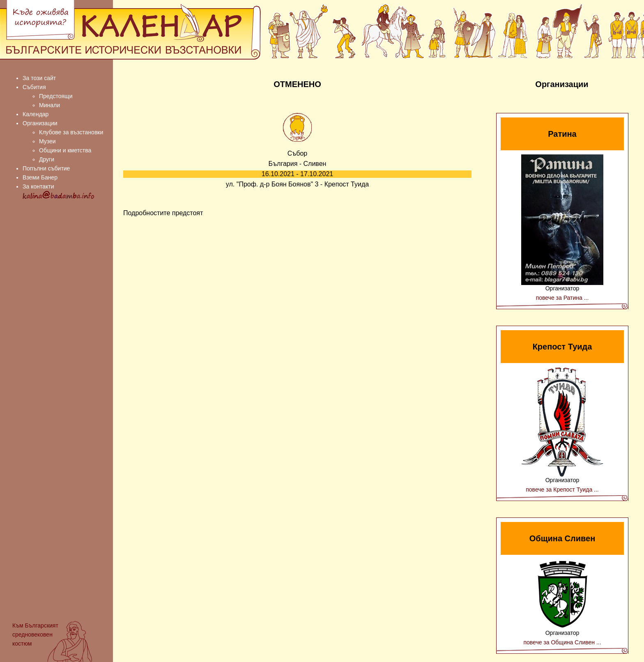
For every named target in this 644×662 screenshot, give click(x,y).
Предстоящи (56, 96)
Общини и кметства (65, 150)
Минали (49, 105)
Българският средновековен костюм (35, 634)
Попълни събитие (46, 168)
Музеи (47, 141)
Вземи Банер (40, 177)
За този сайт (39, 78)
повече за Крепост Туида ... (562, 490)
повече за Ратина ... (562, 298)
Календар (36, 114)
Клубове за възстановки (71, 132)
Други (47, 159)
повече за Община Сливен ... (562, 642)
